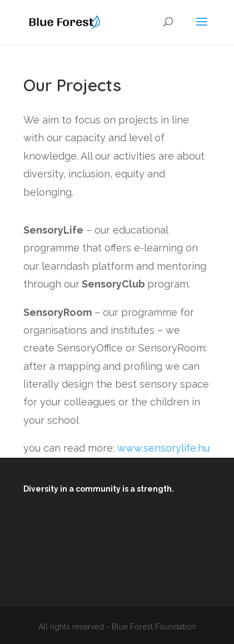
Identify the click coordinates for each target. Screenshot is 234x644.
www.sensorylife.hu (163, 448)
